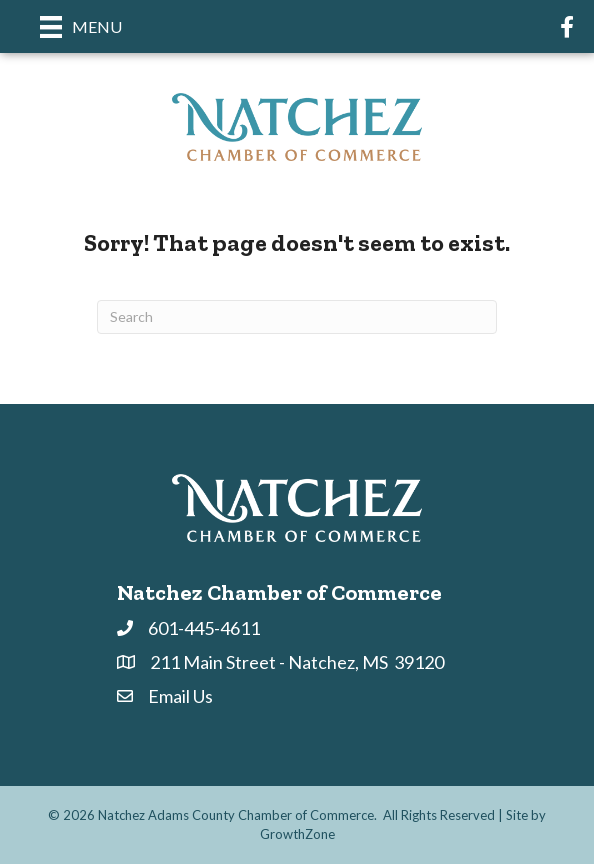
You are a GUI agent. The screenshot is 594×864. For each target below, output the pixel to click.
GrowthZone (297, 834)
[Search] (297, 317)
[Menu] (81, 26)
